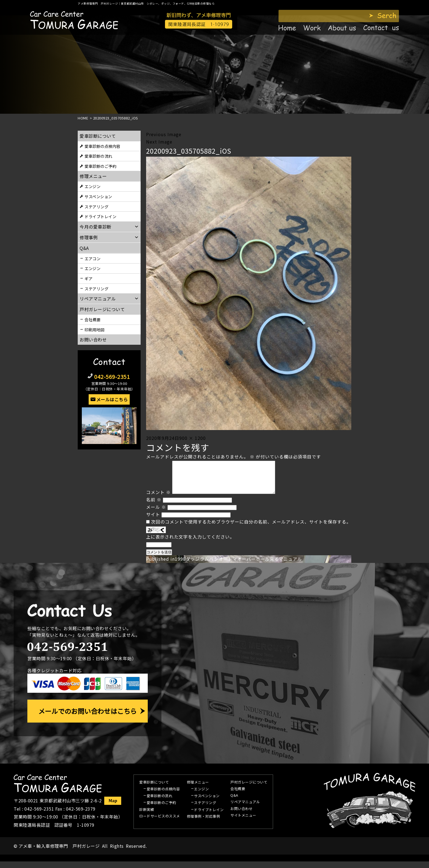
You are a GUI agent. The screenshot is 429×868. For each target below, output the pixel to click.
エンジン (92, 186)
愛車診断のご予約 (100, 166)
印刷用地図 (95, 330)
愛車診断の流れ (98, 156)
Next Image (159, 142)
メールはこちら (112, 399)
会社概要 (92, 319)
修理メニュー (93, 176)
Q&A (234, 802)
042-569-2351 (112, 377)
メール (156, 513)
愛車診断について (98, 136)
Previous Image (164, 134)
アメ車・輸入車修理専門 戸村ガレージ (59, 852)
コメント (158, 499)
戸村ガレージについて (102, 309)
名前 (154, 506)
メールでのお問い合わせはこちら (88, 718)
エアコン (92, 258)
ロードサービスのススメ (160, 823)
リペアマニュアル (245, 809)
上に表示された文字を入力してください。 (190, 543)
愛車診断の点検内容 (102, 146)
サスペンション (98, 196)
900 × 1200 (192, 438)
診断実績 (147, 816)
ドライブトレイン (100, 216)
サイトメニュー (243, 822)
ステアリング (96, 207)
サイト (153, 521)
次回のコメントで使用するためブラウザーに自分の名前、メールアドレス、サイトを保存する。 (251, 528)
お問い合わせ (93, 340)
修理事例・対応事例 (204, 823)
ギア (89, 278)
